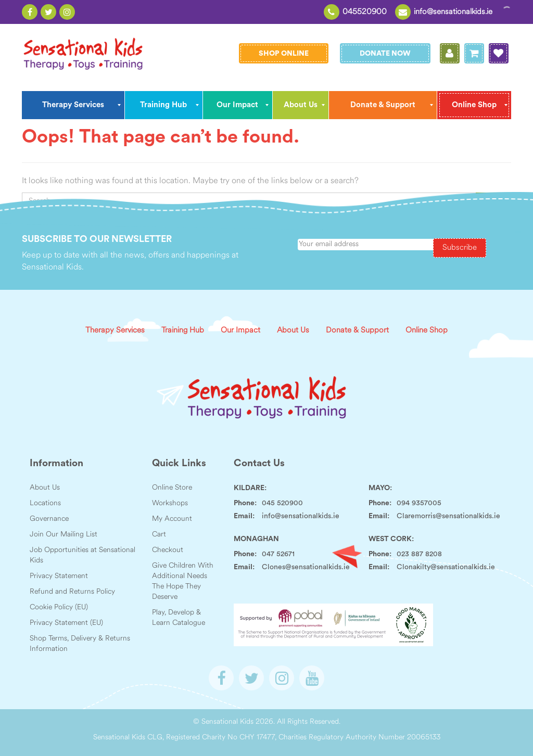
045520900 (365, 12)
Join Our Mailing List (64, 535)
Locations (45, 503)
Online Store (172, 488)
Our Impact (240, 331)
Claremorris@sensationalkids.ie (448, 516)
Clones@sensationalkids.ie (306, 567)
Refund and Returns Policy (72, 592)
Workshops (170, 503)
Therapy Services (115, 331)
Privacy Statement (59, 576)
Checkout (168, 550)
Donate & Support (357, 331)
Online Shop (427, 331)
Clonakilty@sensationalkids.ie (446, 567)
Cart (159, 535)
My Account (172, 519)
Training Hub (183, 331)
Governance (49, 519)
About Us (293, 331)
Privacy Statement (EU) (66, 623)
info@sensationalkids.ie (453, 12)
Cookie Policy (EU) (59, 607)
